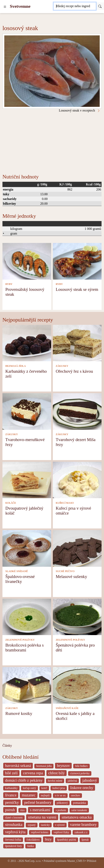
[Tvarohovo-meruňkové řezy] (27, 411)
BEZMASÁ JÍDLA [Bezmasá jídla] (16, 366)
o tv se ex (60, 795)
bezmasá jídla (44, 766)
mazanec (29, 795)
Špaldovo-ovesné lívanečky (20, 579)
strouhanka (14, 825)
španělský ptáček (67, 840)
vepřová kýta (15, 832)
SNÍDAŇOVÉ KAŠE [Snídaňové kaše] (67, 708)
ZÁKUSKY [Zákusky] (62, 366)
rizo (22, 810)
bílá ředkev (81, 766)
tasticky (45, 825)
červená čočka (13, 840)
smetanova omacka (77, 817)
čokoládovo (33, 840)
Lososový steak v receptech (80, 111)
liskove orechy (82, 788)
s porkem (61, 810)
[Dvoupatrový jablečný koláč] (27, 480)
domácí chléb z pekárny (24, 780)
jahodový (90, 780)
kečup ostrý (29, 788)
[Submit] (100, 6)
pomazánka (80, 803)
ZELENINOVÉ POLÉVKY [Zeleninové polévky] (20, 640)
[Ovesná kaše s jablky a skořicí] (77, 685)
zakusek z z (81, 832)
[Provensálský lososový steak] (27, 261)
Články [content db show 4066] (7, 746)
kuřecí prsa (59, 788)
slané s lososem (14, 818)
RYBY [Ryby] (9, 284)
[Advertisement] (52, 143)
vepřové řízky (61, 832)
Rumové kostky (19, 713)
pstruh (10, 810)
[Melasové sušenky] (77, 548)
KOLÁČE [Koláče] (11, 503)
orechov (76, 795)
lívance (11, 795)
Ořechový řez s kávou (74, 371)
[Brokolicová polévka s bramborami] (27, 617)
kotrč (44, 788)
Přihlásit (92, 861)
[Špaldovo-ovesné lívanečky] (27, 548)
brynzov (63, 766)
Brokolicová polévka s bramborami (24, 647)
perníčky (12, 802)
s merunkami (40, 810)
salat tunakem (79, 810)
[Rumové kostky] (27, 685)
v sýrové (60, 825)
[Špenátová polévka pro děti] (77, 617)
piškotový (62, 803)
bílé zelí (11, 773)
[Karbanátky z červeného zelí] (27, 343)
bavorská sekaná (18, 766)
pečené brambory (38, 802)
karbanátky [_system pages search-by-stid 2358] (11, 788)
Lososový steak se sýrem (77, 289)
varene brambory (83, 825)
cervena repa (33, 773)
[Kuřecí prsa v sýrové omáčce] (77, 480)
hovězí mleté (55, 781)
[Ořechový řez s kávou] (77, 343)
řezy (48, 839)
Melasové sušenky (71, 576)
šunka (31, 846)
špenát (85, 840)
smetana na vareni (42, 817)
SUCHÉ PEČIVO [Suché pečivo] (65, 571)
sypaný (32, 825)
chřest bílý (57, 773)
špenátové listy (14, 846)
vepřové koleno (40, 832)
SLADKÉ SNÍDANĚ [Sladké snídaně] (17, 571)
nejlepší (45, 795)
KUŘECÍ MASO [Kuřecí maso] (65, 503)
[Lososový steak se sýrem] (77, 261)
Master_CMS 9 (76, 861)
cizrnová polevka (80, 773)
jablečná (72, 781)
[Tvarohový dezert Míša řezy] (77, 411)
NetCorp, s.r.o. (33, 861)
